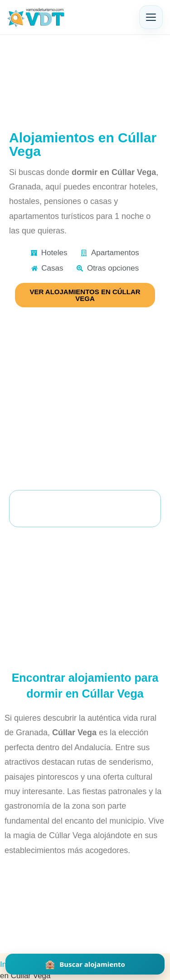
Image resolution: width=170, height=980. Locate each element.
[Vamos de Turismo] (36, 17)
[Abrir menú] (151, 17)
